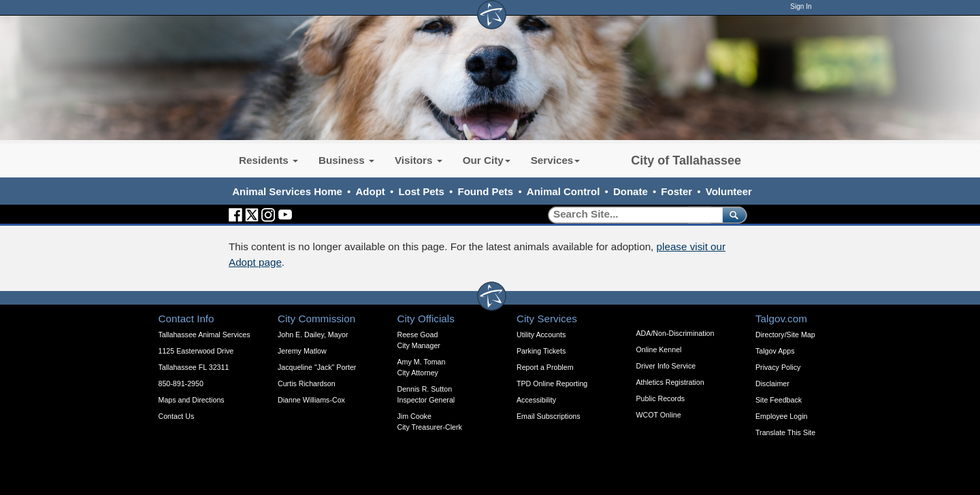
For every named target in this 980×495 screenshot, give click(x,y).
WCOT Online (659, 415)
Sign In (801, 6)
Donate (631, 191)
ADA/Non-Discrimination (675, 333)
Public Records (661, 398)
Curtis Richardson (307, 383)
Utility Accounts (541, 335)
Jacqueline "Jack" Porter (317, 367)
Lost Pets (421, 191)
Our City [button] (487, 160)
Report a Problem (545, 367)
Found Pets (486, 191)
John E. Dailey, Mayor (313, 335)
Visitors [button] (419, 160)
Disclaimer (772, 383)
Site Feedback (779, 400)
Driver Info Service (666, 366)
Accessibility (536, 400)
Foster (676, 191)
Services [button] (556, 160)
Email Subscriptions (549, 416)
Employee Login (781, 416)
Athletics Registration (670, 382)
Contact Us (177, 416)
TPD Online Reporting (552, 383)
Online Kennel (659, 349)
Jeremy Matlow (302, 351)
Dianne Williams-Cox (311, 400)
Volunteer (729, 191)
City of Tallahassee (686, 160)
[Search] (631, 215)
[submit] (732, 215)
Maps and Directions (192, 400)
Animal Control (563, 191)
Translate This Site (785, 432)
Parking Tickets (541, 351)
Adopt (371, 191)
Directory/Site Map (785, 335)
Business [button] (346, 160)
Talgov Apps (775, 351)
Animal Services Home (287, 191)
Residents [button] (268, 160)
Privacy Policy (778, 367)
